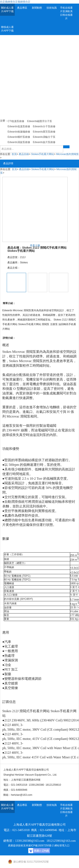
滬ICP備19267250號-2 (41, 846)
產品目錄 (24, 154)
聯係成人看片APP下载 (7, 29)
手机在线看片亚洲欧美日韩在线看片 (66, 13)
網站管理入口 (62, 846)
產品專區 (22, 8)
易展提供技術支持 (18, 846)
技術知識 (52, 8)
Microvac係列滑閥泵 (67, 154)
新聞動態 (37, 8)
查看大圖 (35, 246)
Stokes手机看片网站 (42, 154)
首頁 (14, 154)
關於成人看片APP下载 (7, 10)
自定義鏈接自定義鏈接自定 (15, 2)
